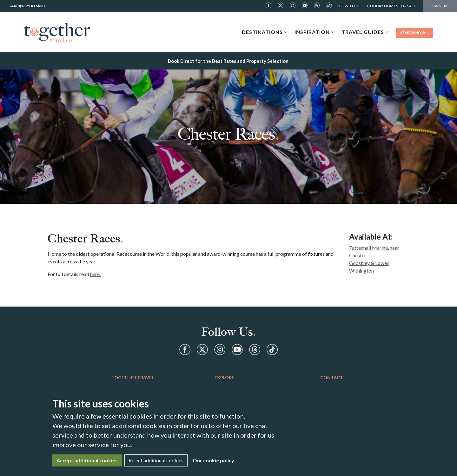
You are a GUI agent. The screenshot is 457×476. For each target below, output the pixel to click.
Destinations (264, 32)
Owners (440, 6)
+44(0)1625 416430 (27, 6)
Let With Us (349, 6)
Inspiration (314, 32)
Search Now (415, 33)
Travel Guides (365, 32)
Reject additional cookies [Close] (156, 460)
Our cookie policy (213, 460)
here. (95, 274)
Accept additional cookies (87, 460)
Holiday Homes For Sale (391, 6)
